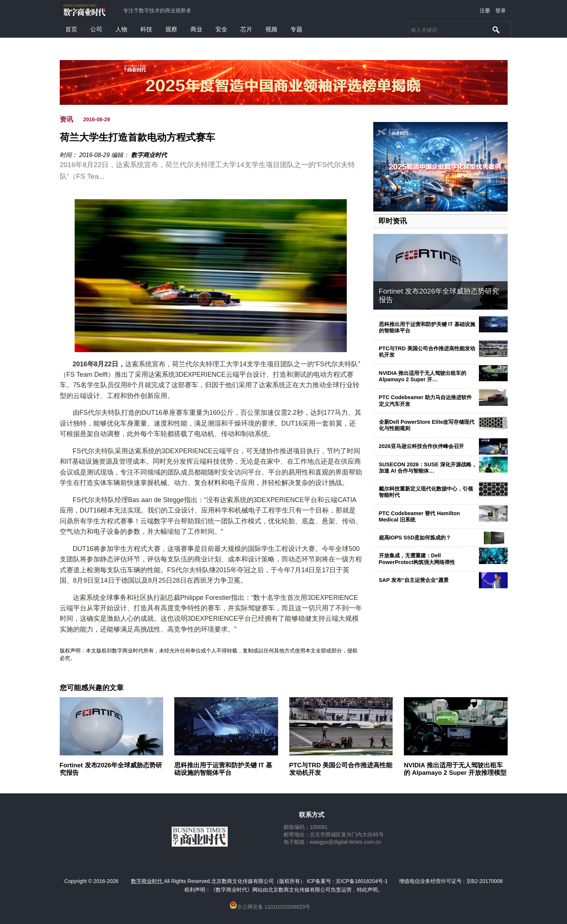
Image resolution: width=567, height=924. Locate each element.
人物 (121, 29)
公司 (96, 29)
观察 (171, 29)
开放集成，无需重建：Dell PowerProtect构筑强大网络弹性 (417, 559)
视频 (271, 29)
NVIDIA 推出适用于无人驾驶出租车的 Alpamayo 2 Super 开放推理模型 (455, 769)
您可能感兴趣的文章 (92, 688)
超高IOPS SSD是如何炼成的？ (415, 538)
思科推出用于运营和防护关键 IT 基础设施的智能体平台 (427, 327)
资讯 (66, 119)
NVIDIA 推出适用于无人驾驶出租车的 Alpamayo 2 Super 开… (423, 376)
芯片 (246, 29)
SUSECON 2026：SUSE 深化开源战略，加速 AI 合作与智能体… (428, 468)
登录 (501, 10)
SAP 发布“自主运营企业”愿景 (414, 580)
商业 (196, 29)
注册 (485, 10)
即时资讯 (393, 221)
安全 (221, 29)
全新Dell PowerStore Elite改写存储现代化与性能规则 (427, 425)
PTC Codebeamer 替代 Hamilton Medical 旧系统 (420, 516)
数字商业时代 (149, 155)
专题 (296, 29)
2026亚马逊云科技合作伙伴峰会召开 (421, 446)
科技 (146, 29)
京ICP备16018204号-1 (362, 881)
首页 (71, 29)
